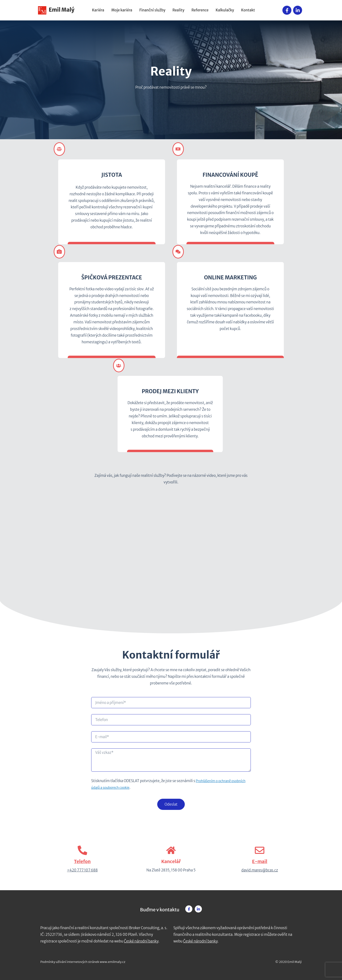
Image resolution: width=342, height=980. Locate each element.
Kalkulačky (225, 10)
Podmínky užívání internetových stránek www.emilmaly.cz (83, 962)
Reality (178, 10)
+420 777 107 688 (82, 870)
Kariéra (98, 10)
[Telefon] (82, 850)
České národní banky (141, 941)
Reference (200, 10)
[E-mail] (260, 850)
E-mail (260, 861)
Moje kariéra (122, 10)
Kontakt (248, 10)
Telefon (82, 861)
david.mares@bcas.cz (260, 870)
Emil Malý (56, 10)
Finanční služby (152, 10)
